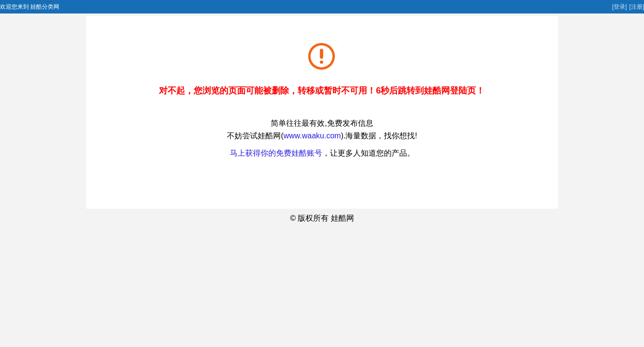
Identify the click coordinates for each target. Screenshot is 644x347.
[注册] (637, 7)
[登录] (620, 7)
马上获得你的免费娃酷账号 (276, 153)
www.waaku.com (312, 136)
